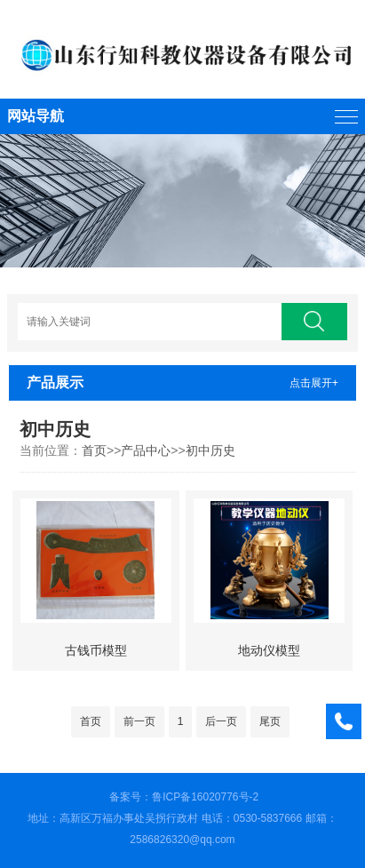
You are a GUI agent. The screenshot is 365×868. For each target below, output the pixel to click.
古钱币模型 (96, 650)
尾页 (270, 721)
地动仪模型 (269, 650)
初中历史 (210, 450)
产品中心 (146, 450)
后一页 (221, 721)
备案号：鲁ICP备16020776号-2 (184, 797)
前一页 (139, 721)
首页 (94, 450)
